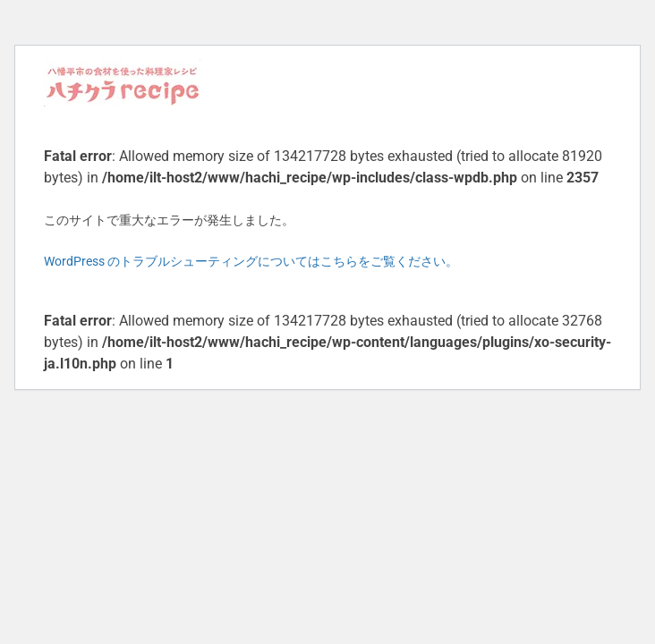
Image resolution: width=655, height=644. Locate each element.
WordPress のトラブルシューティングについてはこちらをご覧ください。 (251, 261)
